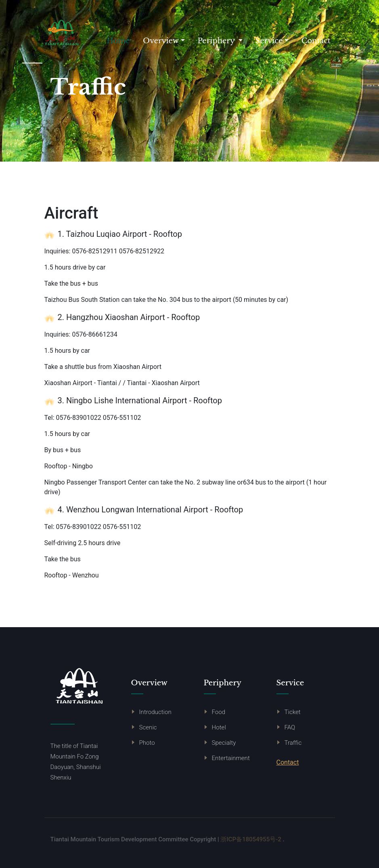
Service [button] (269, 41)
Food (219, 712)
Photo (147, 743)
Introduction (155, 712)
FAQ (290, 727)
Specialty (224, 743)
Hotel (219, 727)
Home (121, 40)
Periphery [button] (217, 41)
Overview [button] (161, 41)
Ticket (293, 712)
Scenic (148, 727)
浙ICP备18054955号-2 (251, 839)
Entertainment (231, 758)
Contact (316, 41)
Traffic (293, 743)
